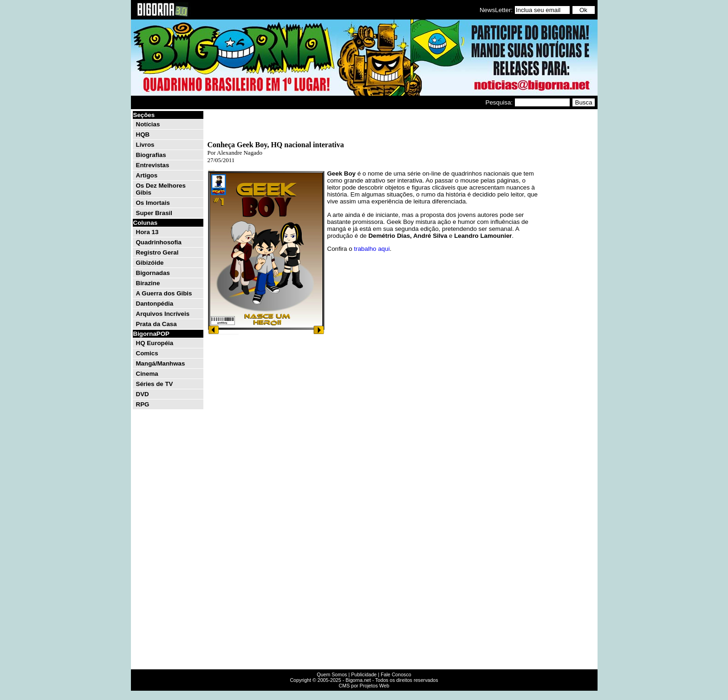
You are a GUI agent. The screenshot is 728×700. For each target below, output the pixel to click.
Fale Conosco (396, 674)
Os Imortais (153, 203)
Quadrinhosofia (159, 242)
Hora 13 (147, 232)
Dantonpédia (155, 304)
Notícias (148, 124)
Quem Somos (332, 674)
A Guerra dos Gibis (164, 293)
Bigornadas (153, 273)
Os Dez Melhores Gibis (161, 189)
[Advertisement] (568, 250)
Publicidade (364, 674)
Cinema (147, 374)
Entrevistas (153, 165)
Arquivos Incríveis (163, 314)
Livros (145, 145)
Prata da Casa (156, 324)
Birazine (148, 283)
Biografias (151, 155)
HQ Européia (155, 343)
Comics (147, 353)
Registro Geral (157, 252)
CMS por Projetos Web (364, 686)
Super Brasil (154, 213)
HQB (143, 134)
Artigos (147, 175)
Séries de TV (155, 384)
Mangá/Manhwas (161, 363)
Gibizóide (150, 263)
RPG (143, 404)
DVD (143, 394)
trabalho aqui (372, 249)
